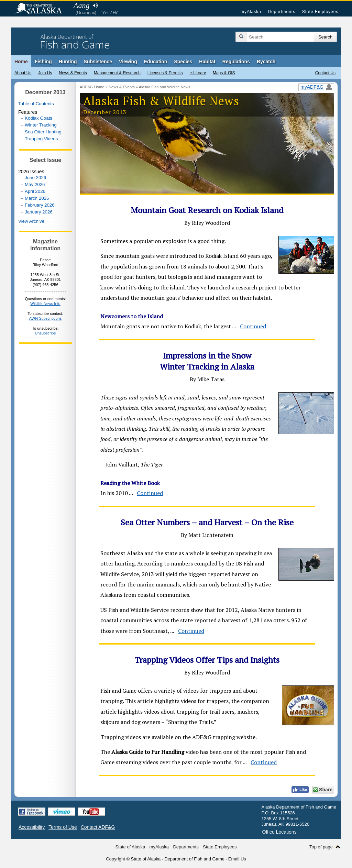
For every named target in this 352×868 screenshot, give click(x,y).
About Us (23, 73)
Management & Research (117, 73)
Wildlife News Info (45, 304)
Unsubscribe (45, 333)
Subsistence (98, 62)
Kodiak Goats (38, 118)
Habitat (207, 62)
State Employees (320, 12)
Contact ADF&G (98, 827)
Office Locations (279, 832)
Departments (282, 12)
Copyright (115, 859)
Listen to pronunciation (95, 6)
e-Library (198, 73)
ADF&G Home (92, 87)
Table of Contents (36, 104)
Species (183, 62)
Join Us (45, 73)
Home (21, 62)
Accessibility (32, 827)
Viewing (128, 62)
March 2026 (37, 198)
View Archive (31, 221)
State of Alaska (42, 9)
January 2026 (39, 212)
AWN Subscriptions (45, 318)
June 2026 (35, 178)
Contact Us (325, 73)
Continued (253, 326)
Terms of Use (63, 827)
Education (156, 62)
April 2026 (35, 191)
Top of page (321, 847)
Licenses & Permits (165, 73)
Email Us (237, 859)
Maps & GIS (224, 73)
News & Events (73, 73)
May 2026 (35, 184)
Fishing (43, 62)
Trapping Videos (41, 139)
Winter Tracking (41, 125)
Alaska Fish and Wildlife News (165, 87)
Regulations (236, 62)
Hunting (68, 62)
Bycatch (266, 62)
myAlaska (251, 12)
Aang (81, 5)
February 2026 (40, 205)
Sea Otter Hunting (43, 132)
